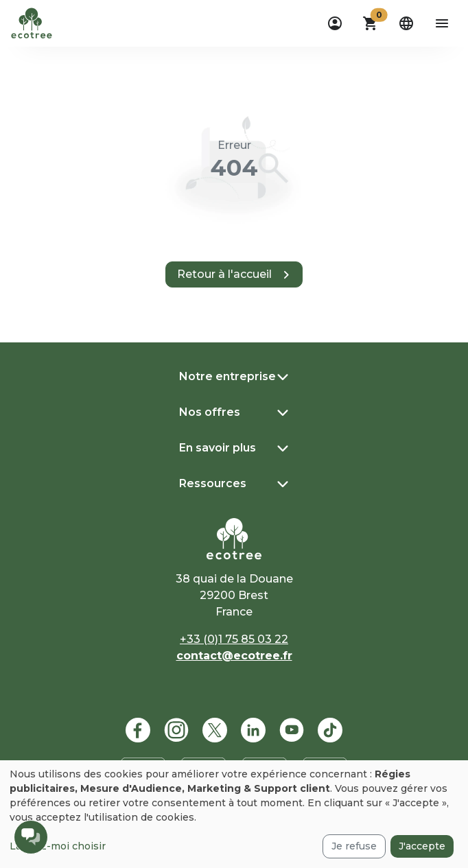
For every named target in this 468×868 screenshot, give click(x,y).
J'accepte (422, 846)
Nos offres (210, 412)
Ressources (213, 483)
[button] (371, 23)
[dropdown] (335, 23)
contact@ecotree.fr (234, 656)
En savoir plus (218, 448)
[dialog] (234, 814)
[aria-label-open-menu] (442, 23)
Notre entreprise (227, 376)
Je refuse (354, 846)
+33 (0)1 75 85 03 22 (234, 639)
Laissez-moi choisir (58, 846)
